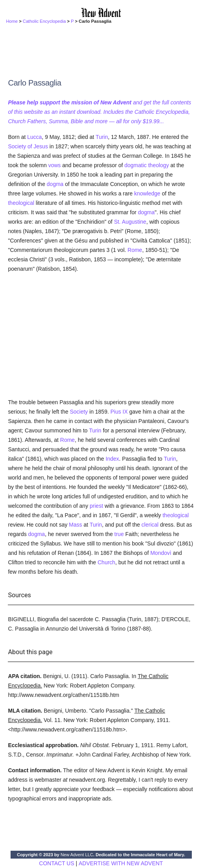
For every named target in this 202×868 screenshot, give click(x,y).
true (119, 534)
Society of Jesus (28, 146)
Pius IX (119, 412)
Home (12, 21)
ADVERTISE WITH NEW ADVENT (121, 863)
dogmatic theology (147, 165)
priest (96, 506)
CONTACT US (57, 863)
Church (106, 562)
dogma (55, 184)
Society (79, 412)
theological (21, 203)
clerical (150, 525)
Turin (102, 137)
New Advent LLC (77, 855)
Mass (75, 525)
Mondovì (161, 553)
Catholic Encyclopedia (44, 21)
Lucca (35, 137)
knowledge (147, 193)
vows (54, 165)
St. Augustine (130, 222)
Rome (135, 250)
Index (112, 459)
